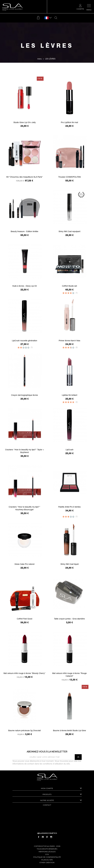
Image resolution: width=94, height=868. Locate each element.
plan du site (47, 860)
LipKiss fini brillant (70, 395)
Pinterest (47, 837)
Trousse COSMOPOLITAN (70, 177)
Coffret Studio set (69, 286)
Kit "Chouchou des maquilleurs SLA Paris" (25, 177)
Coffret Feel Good (24, 619)
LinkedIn (55, 837)
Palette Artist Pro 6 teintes (69, 507)
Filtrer (47, 72)
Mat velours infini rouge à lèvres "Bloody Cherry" (24, 674)
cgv (47, 854)
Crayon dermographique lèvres (24, 395)
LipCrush (70, 450)
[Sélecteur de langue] (47, 18)
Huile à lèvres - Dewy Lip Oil (24, 286)
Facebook (39, 837)
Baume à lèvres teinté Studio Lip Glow (70, 731)
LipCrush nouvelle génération (25, 341)
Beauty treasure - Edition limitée (24, 232)
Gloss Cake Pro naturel (24, 564)
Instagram (51, 837)
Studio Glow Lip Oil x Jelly (25, 123)
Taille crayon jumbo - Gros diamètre (69, 619)
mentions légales (47, 852)
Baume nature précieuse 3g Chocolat (24, 731)
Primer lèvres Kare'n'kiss (69, 341)
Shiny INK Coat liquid (70, 564)
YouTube (43, 837)
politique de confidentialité (47, 857)
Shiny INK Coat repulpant (69, 232)
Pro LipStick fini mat (69, 123)
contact (47, 805)
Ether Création (47, 862)
